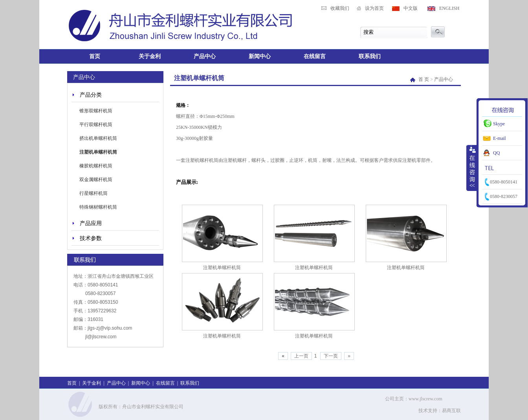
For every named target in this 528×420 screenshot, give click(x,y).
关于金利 (150, 56)
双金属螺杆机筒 (96, 180)
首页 (95, 56)
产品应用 (91, 223)
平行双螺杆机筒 (96, 125)
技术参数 (91, 238)
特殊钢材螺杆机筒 (98, 207)
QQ (496, 153)
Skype (499, 124)
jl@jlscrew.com (101, 337)
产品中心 (205, 56)
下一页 (331, 356)
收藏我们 (340, 8)
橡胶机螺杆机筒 (96, 166)
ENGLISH (449, 8)
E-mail (500, 138)
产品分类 (91, 95)
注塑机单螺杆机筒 (98, 152)
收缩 (472, 168)
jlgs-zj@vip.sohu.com (110, 328)
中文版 (411, 8)
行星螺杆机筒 (93, 193)
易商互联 (451, 411)
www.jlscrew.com (425, 399)
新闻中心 (260, 56)
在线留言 (315, 56)
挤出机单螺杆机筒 (98, 138)
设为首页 (374, 8)
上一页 (301, 356)
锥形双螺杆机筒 (96, 111)
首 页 (420, 79)
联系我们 (370, 56)
